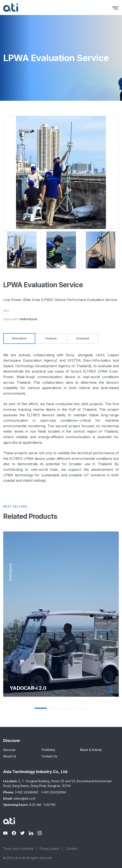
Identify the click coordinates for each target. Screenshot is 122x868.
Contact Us (49, 756)
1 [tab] (41, 708)
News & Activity (91, 750)
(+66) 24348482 (27, 792)
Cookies (72, 849)
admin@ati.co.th (25, 798)
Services (9, 750)
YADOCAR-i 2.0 (28, 688)
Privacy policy (50, 849)
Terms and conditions (18, 849)
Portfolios (48, 750)
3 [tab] (68, 709)
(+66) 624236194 (54, 792)
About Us (10, 756)
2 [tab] (54, 709)
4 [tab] (81, 709)
